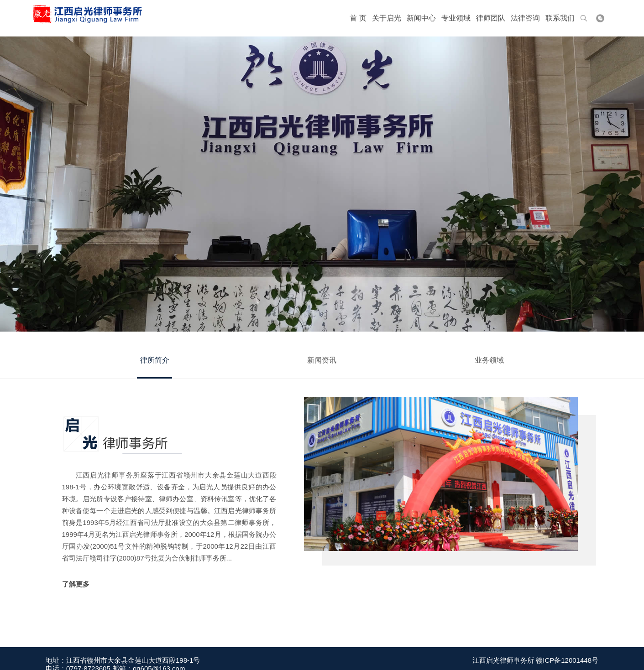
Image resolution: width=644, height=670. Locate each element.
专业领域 (456, 18)
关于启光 (387, 18)
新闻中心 (421, 18)
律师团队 (491, 18)
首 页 (358, 18)
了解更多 (76, 584)
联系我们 (560, 18)
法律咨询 (525, 18)
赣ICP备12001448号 (567, 664)
